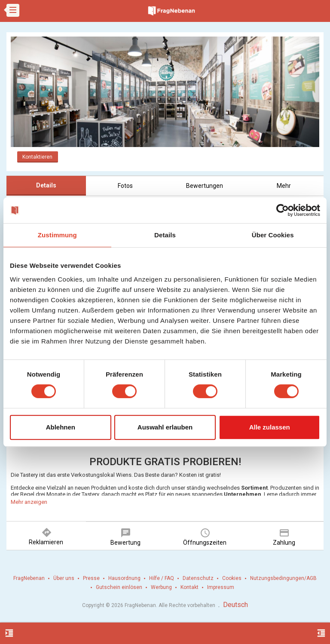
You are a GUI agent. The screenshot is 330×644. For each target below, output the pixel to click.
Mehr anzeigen (29, 502)
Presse (91, 578)
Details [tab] (165, 235)
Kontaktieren (37, 157)
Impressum (221, 587)
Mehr (284, 186)
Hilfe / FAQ (162, 578)
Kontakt (189, 587)
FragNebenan (29, 578)
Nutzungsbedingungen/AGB (283, 578)
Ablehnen (61, 427)
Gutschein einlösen (119, 587)
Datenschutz (198, 578)
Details (46, 185)
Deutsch (235, 605)
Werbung (161, 587)
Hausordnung (124, 578)
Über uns (64, 578)
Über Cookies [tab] (273, 235)
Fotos (125, 186)
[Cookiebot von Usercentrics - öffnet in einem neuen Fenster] (283, 210)
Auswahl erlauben (165, 427)
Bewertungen (205, 186)
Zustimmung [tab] (57, 235)
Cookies (232, 578)
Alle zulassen (270, 427)
